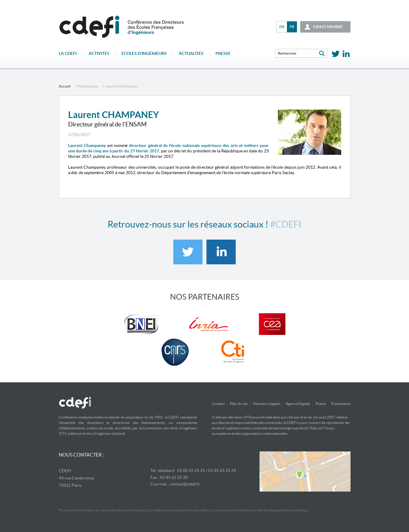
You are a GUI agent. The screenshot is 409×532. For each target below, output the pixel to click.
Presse (223, 53)
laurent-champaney (122, 86)
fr (292, 27)
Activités (99, 53)
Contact (218, 404)
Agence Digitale (298, 404)
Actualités (191, 53)
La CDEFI (68, 53)
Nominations (88, 86)
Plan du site (239, 404)
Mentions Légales (267, 404)
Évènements (341, 404)
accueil (65, 86)
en (282, 27)
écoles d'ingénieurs (144, 53)
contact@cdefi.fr (185, 484)
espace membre (328, 27)
